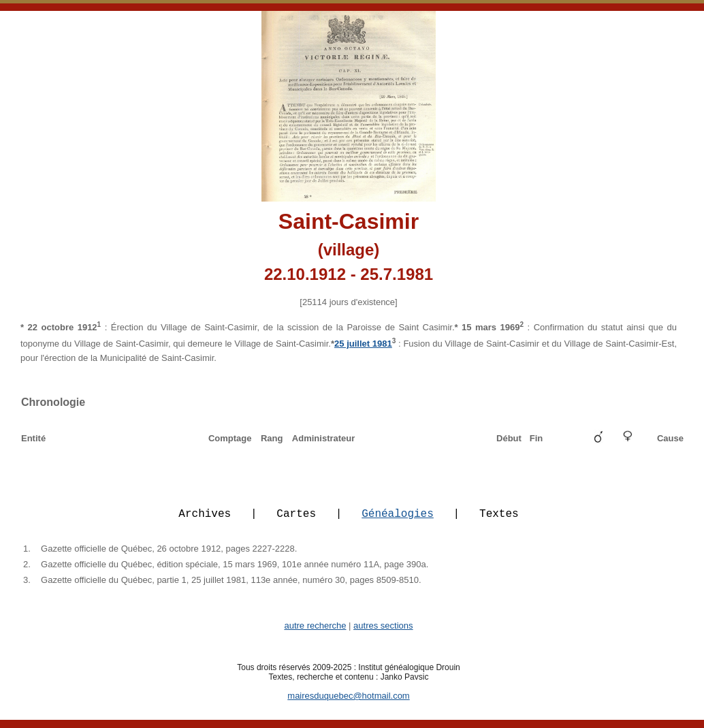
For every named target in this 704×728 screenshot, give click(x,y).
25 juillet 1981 (363, 344)
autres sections (383, 634)
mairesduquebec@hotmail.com (348, 704)
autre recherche (315, 634)
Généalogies (398, 521)
